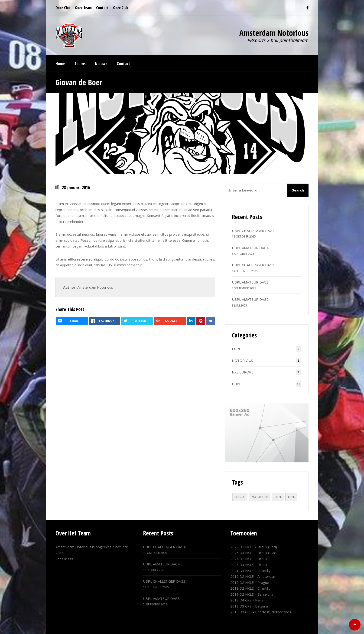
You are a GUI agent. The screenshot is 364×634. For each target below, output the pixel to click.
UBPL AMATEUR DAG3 (250, 282)
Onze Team (83, 8)
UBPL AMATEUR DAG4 (250, 248)
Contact (102, 8)
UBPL (236, 384)
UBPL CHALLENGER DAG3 (253, 265)
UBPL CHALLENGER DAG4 (253, 231)
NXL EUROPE (243, 372)
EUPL (236, 349)
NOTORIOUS (242, 360)
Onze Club (63, 8)
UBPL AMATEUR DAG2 (250, 299)
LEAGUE (240, 497)
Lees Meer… (66, 559)
